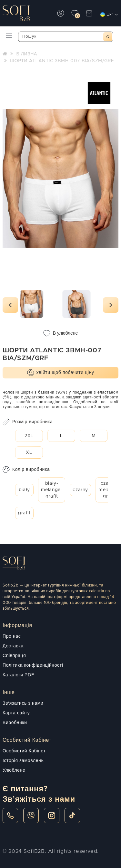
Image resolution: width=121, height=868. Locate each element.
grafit (24, 513)
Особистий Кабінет (24, 751)
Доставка (13, 646)
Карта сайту (16, 713)
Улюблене (14, 770)
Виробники (15, 723)
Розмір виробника (28, 422)
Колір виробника (26, 470)
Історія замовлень (23, 761)
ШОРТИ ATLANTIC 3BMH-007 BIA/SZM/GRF (62, 61)
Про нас (12, 636)
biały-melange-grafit (52, 490)
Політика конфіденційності (33, 665)
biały (24, 490)
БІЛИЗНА (26, 54)
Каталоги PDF (19, 675)
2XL (29, 436)
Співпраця (14, 656)
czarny (80, 490)
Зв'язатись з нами (23, 703)
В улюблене (61, 333)
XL (29, 453)
